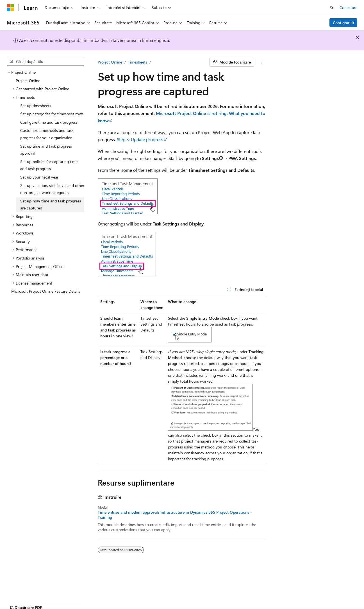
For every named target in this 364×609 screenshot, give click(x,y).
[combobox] (46, 62)
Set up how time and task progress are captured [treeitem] (51, 205)
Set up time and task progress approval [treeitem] (46, 150)
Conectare (348, 7)
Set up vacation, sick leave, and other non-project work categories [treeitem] (52, 189)
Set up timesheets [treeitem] (36, 106)
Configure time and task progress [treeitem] (49, 122)
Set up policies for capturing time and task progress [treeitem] (49, 165)
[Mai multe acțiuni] (261, 62)
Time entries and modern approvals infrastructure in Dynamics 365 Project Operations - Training (175, 515)
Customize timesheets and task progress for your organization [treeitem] (47, 134)
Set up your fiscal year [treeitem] (39, 177)
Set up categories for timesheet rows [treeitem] (52, 114)
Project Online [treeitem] (28, 81)
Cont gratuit (343, 23)
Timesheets (138, 62)
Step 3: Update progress (140, 139)
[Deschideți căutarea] (332, 8)
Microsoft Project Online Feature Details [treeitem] (46, 291)
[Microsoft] (10, 8)
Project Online (110, 62)
